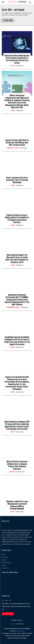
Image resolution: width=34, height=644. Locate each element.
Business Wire (20, 347)
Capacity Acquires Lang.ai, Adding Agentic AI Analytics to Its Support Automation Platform (17, 219)
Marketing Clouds (13, 148)
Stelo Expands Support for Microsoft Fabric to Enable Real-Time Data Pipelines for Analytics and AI (17, 259)
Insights (13, 472)
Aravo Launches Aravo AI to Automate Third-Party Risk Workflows (17, 180)
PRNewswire (20, 66)
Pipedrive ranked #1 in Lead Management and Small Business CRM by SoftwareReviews (17, 505)
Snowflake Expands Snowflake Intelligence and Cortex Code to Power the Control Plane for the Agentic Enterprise (17, 341)
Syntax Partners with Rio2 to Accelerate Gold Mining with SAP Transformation (17, 143)
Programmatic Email (13, 307)
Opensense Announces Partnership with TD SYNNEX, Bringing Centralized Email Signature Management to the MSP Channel (17, 300)
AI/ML (13, 66)
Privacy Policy (20, 631)
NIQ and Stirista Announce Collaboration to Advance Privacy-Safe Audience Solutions (17, 465)
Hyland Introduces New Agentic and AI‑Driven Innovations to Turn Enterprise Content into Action (17, 59)
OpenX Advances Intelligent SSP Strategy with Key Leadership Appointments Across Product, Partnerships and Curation (17, 425)
